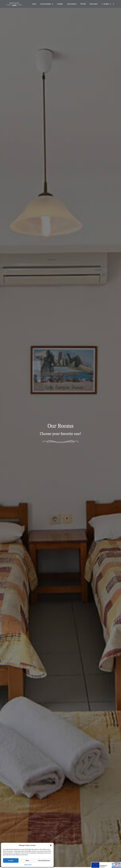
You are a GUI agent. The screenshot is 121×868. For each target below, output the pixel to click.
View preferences (44, 860)
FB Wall (83, 4)
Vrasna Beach (72, 4)
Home (34, 4)
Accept (11, 860)
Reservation (94, 4)
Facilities (60, 4)
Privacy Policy (28, 865)
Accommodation (47, 4)
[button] (51, 845)
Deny (27, 860)
